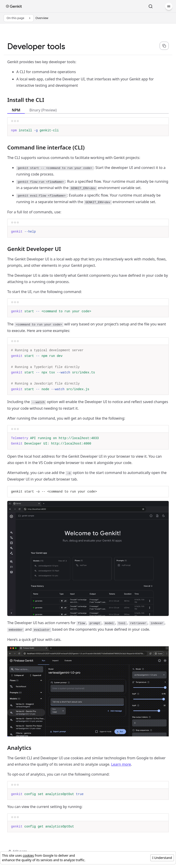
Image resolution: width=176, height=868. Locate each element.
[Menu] (169, 6)
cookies (28, 855)
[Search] (151, 6)
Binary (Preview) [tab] (43, 110)
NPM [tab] (16, 110)
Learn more (121, 764)
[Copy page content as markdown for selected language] (164, 46)
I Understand (162, 858)
